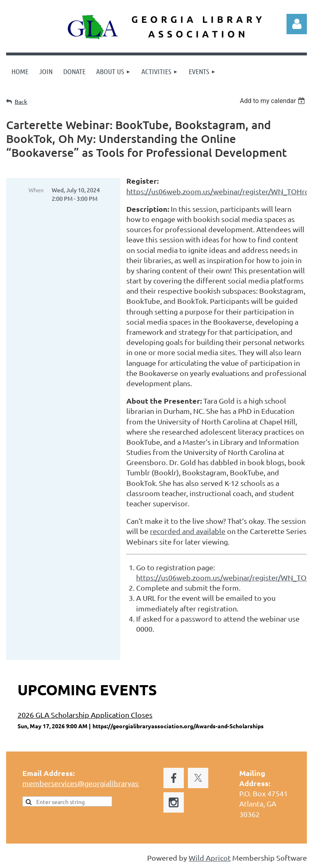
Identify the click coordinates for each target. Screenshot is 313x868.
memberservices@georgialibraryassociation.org (102, 783)
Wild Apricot (210, 858)
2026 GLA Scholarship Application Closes (85, 715)
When (36, 190)
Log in (297, 24)
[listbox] (273, 101)
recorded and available (188, 531)
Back (21, 102)
